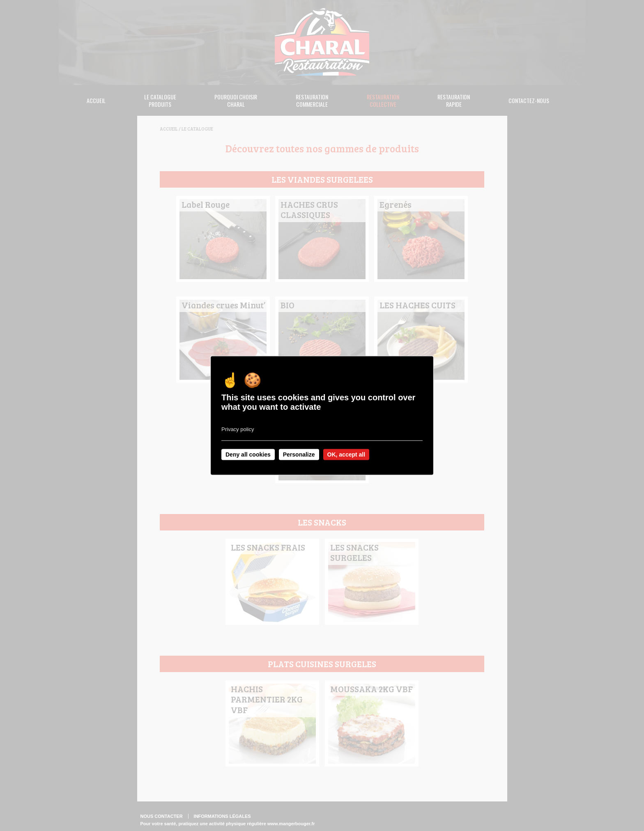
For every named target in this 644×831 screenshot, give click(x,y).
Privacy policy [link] (238, 429)
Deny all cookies (248, 455)
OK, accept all (346, 455)
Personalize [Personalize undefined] (299, 455)
